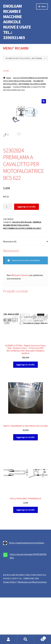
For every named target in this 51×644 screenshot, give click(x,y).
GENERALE (37, 222)
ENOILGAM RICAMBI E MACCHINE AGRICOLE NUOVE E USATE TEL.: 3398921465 (17, 22)
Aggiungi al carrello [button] (26, 365)
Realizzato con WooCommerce (32, 582)
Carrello (40, 637)
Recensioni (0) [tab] (10, 242)
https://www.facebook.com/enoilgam (27, 543)
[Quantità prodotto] (8, 207)
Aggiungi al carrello (27, 207)
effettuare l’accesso (20, 275)
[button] (44, 101)
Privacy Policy (10, 582)
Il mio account (8, 639)
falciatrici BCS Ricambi (22, 222)
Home (9, 78)
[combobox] (26, 58)
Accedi (6, 71)
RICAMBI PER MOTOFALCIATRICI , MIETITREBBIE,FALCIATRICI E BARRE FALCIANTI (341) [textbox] (26, 58)
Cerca (26, 639)
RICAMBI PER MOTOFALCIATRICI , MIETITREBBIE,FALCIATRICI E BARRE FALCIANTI (25, 84)
